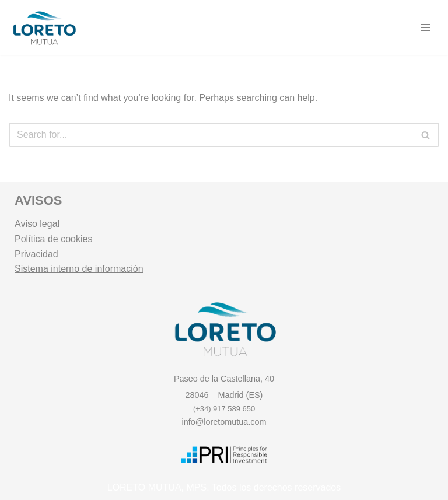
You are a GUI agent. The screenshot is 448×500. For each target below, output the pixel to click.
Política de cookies (53, 239)
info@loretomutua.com (224, 422)
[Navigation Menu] (426, 27)
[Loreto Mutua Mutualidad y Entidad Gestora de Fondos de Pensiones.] (44, 28)
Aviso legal (37, 224)
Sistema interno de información (79, 269)
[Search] (211, 135)
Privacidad (36, 254)
